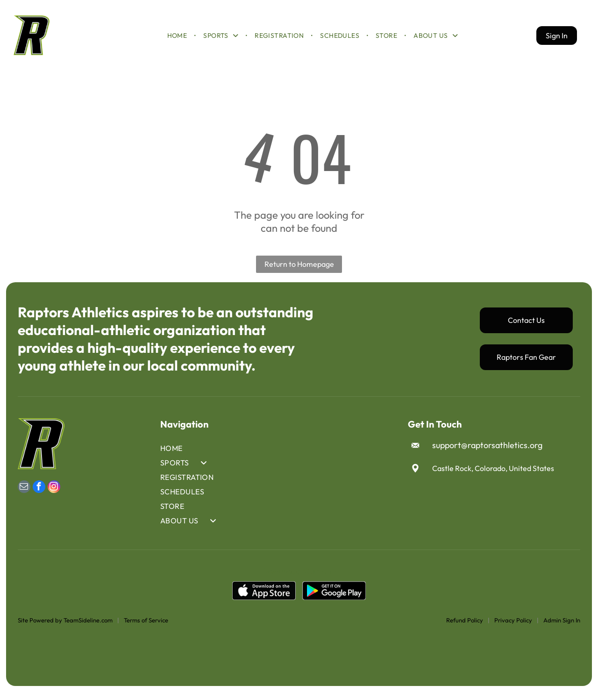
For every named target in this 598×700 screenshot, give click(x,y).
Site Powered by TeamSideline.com (65, 628)
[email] (24, 496)
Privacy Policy (513, 628)
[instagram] (54, 496)
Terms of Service (146, 628)
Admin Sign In (562, 628)
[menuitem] (178, 39)
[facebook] (39, 496)
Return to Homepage (299, 272)
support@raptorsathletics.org (487, 454)
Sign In (557, 39)
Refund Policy (465, 628)
